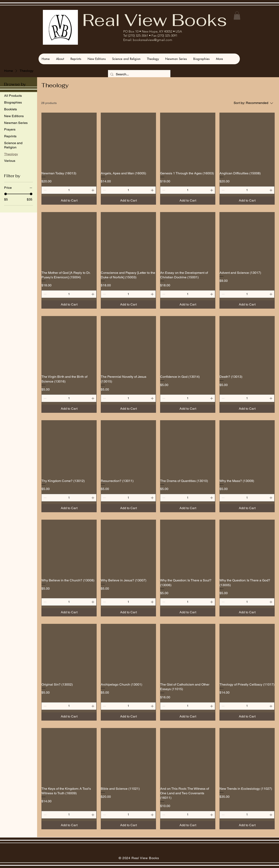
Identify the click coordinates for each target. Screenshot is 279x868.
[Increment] (93, 190)
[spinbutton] (69, 190)
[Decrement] (45, 190)
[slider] (6, 194)
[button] (237, 16)
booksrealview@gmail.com (153, 40)
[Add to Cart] (69, 201)
